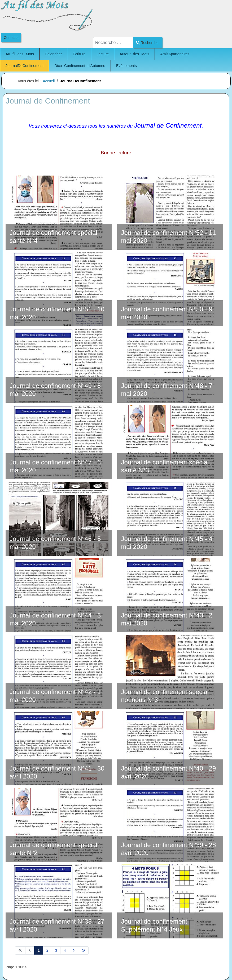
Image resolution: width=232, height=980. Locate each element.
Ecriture (79, 54)
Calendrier (53, 54)
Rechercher (148, 43)
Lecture (103, 54)
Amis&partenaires (175, 54)
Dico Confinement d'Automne (80, 66)
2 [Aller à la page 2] (47, 950)
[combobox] (113, 43)
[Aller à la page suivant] (74, 951)
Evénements (126, 66)
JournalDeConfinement (25, 66)
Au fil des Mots (20, 54)
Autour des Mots (134, 54)
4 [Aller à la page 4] (65, 950)
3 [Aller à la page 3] (56, 950)
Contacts (11, 38)
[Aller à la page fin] (83, 951)
